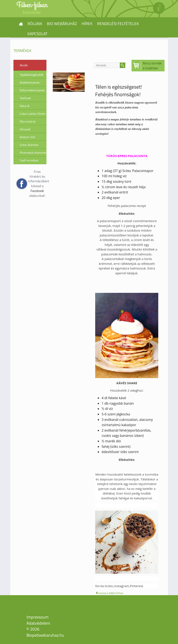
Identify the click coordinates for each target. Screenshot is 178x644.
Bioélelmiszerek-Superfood (30, 83)
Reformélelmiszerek (32, 90)
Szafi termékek (29, 160)
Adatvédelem (38, 623)
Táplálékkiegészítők (32, 75)
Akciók (24, 65)
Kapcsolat (38, 34)
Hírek (87, 23)
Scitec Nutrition (29, 145)
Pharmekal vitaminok (33, 153)
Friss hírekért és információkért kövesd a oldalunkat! (37, 184)
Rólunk (35, 23)
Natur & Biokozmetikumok (31, 107)
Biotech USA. (28, 137)
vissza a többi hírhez (109, 593)
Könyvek (25, 129)
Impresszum (38, 617)
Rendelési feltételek (118, 23)
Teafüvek (25, 98)
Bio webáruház (62, 23)
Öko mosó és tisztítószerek (28, 122)
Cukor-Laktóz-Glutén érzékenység (33, 114)
